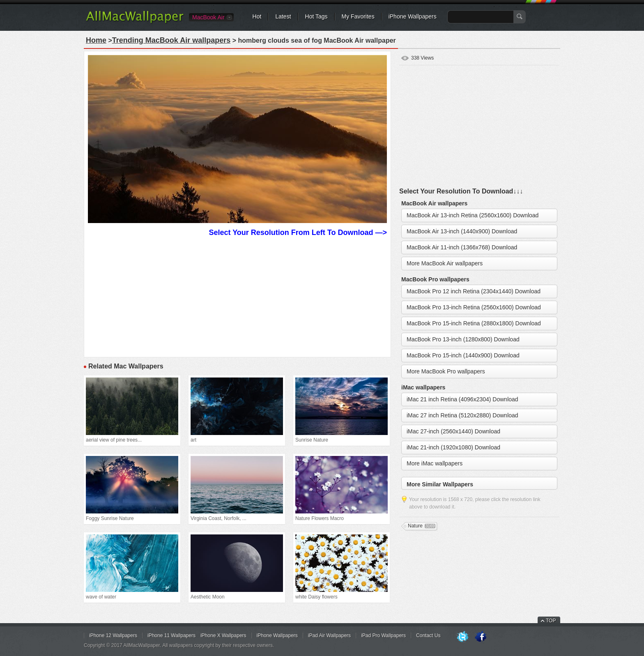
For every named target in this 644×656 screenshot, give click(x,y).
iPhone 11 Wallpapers (171, 635)
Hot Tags (316, 16)
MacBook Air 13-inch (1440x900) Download (462, 231)
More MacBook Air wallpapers (445, 263)
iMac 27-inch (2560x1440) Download (453, 431)
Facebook (481, 637)
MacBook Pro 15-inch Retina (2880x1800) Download (474, 323)
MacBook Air (208, 17)
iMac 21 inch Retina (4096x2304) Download (462, 399)
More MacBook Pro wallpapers (446, 371)
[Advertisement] (237, 296)
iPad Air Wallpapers (329, 635)
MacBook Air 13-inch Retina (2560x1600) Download (473, 215)
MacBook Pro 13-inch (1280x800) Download (463, 339)
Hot (257, 16)
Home (96, 40)
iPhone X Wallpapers (223, 635)
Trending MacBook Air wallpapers (171, 40)
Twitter (462, 637)
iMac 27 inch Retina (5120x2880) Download (462, 415)
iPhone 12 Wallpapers (113, 635)
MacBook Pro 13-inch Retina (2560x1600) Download (474, 307)
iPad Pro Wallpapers (383, 635)
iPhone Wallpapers (413, 16)
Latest (283, 16)
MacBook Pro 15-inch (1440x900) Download (463, 355)
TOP (551, 621)
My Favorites (358, 16)
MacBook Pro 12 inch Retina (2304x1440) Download (474, 291)
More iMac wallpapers (435, 463)
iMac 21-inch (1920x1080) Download (453, 447)
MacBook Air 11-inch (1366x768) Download (462, 247)
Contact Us (428, 635)
